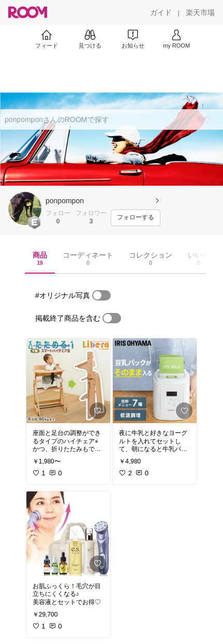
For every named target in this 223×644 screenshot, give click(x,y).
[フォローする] (136, 218)
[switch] (101, 295)
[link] (68, 381)
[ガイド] (161, 12)
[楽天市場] (200, 12)
